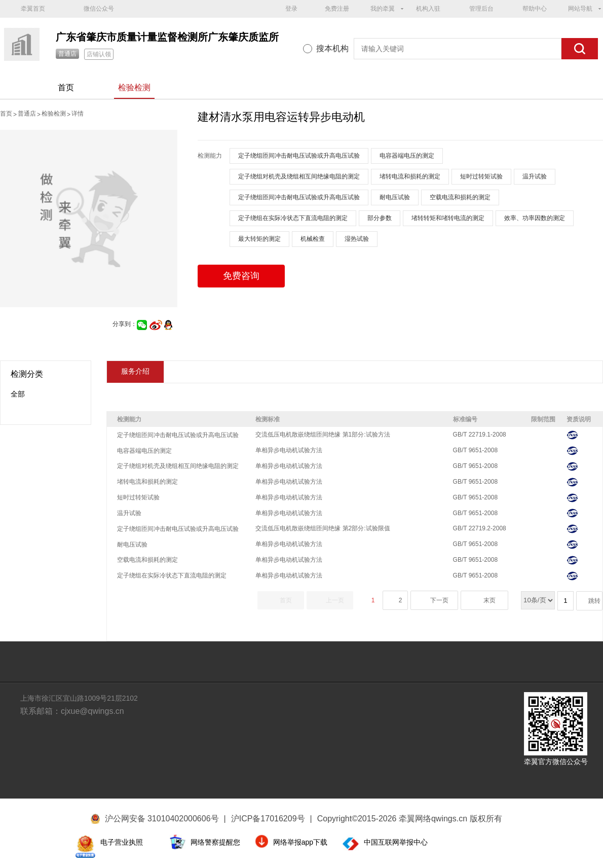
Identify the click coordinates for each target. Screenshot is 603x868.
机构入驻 (428, 9)
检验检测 (134, 87)
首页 (66, 87)
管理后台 (481, 9)
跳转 (594, 601)
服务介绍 (135, 371)
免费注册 (337, 9)
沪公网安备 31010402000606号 (162, 819)
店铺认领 (99, 54)
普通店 (67, 54)
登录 (291, 9)
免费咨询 (241, 276)
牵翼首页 (33, 9)
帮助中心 (535, 9)
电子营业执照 (122, 842)
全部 (18, 394)
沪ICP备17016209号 (272, 819)
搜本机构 (332, 48)
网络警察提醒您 (215, 842)
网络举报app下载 (300, 842)
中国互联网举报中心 (396, 842)
